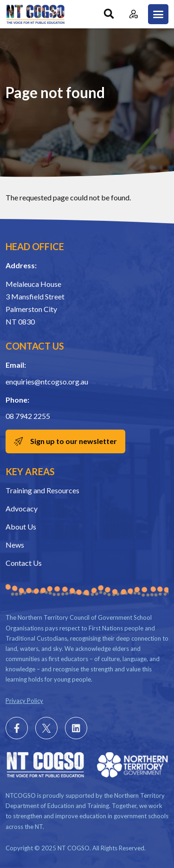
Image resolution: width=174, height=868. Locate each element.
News (15, 545)
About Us (21, 527)
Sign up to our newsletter (74, 441)
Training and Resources (42, 490)
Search (109, 14)
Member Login (133, 14)
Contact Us (24, 563)
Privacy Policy (24, 701)
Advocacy (22, 508)
